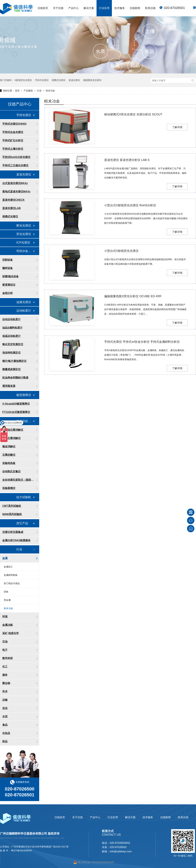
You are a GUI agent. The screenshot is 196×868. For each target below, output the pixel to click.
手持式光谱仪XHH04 (14, 124)
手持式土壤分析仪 (13, 149)
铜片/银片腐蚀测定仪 (14, 361)
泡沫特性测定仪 (11, 353)
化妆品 (6, 733)
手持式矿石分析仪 (13, 140)
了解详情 (177, 127)
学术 (5, 691)
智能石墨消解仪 (11, 438)
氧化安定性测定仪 (13, 344)
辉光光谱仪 (24, 226)
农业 (5, 708)
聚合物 (6, 683)
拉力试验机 (24, 497)
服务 (5, 675)
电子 (5, 650)
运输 (5, 700)
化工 (5, 667)
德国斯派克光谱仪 (92, 80)
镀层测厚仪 (24, 395)
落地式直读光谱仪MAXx (16, 192)
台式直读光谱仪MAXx (15, 183)
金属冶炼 (8, 625)
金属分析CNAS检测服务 (16, 540)
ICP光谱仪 (23, 243)
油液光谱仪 (24, 302)
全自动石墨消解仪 (13, 430)
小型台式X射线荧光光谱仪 (121, 251)
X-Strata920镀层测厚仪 (16, 404)
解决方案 (89, 8)
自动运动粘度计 (11, 319)
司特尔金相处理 (24, 251)
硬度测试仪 (9, 285)
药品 (5, 741)
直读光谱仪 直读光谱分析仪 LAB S (127, 160)
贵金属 (7, 600)
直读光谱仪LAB (12, 208)
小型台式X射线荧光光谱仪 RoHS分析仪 (130, 205)
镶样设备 (8, 268)
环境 (5, 617)
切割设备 (8, 260)
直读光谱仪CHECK (13, 200)
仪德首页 (43, 8)
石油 (5, 642)
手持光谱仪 (24, 115)
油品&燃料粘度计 (12, 328)
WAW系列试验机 (12, 514)
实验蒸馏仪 (9, 488)
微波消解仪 (9, 446)
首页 (18, 91)
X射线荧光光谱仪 (23, 80)
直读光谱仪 (74, 80)
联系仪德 (150, 8)
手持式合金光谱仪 (13, 132)
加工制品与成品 (12, 583)
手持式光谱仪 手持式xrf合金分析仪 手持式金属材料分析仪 (142, 342)
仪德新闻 (135, 8)
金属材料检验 (11, 575)
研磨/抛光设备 (10, 276)
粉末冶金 (50, 91)
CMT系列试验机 (12, 506)
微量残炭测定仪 (11, 369)
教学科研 (8, 658)
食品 (5, 725)
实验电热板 (9, 463)
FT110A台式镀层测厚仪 (16, 412)
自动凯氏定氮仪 (11, 471)
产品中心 (73, 8)
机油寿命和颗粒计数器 (15, 378)
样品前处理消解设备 (24, 421)
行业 (40, 91)
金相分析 (8, 293)
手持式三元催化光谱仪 (15, 165)
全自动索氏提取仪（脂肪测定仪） (19, 480)
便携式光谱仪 (59, 80)
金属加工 (8, 567)
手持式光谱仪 (42, 80)
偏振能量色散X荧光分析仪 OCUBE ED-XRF (133, 296)
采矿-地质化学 (11, 633)
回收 (6, 592)
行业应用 (104, 8)
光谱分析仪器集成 (13, 532)
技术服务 (120, 8)
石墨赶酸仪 (9, 455)
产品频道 (29, 91)
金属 (5, 558)
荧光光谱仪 (24, 234)
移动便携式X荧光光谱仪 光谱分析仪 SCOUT (133, 114)
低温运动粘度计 (11, 336)
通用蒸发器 (9, 386)
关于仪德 (58, 8)
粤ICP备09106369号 (22, 851)
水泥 (5, 716)
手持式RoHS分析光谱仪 (16, 157)
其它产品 (22, 523)
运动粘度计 (24, 311)
